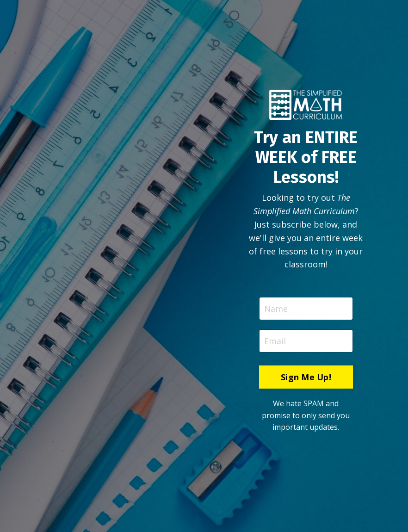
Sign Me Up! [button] (306, 377)
